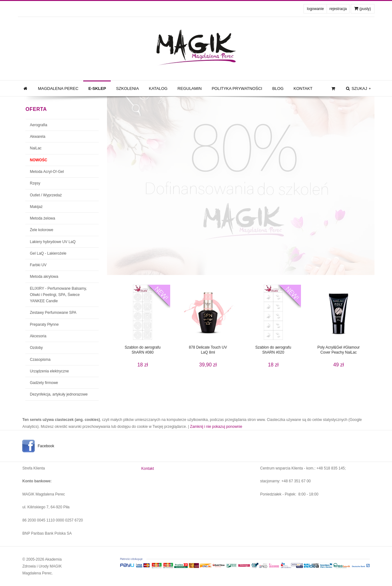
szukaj (358, 89)
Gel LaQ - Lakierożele (48, 253)
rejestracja (338, 9)
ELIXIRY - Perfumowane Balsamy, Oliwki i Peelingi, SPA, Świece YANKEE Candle (59, 295)
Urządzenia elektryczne (50, 371)
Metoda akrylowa (44, 277)
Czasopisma (40, 360)
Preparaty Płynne (44, 324)
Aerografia (39, 125)
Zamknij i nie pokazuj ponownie (216, 427)
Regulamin (189, 88)
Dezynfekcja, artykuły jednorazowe (59, 394)
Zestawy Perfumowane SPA (53, 313)
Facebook (46, 446)
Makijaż (36, 207)
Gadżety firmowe (44, 383)
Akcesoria (38, 336)
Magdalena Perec (58, 88)
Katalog (158, 88)
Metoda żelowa (43, 218)
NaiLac (36, 148)
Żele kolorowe (42, 230)
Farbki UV (38, 265)
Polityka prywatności (237, 88)
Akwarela (38, 137)
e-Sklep (97, 88)
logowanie (315, 9)
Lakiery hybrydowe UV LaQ (53, 242)
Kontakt (303, 88)
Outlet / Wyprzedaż (46, 195)
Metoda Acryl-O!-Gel (47, 172)
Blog (278, 88)
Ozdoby (36, 348)
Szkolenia (127, 88)
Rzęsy (35, 183)
